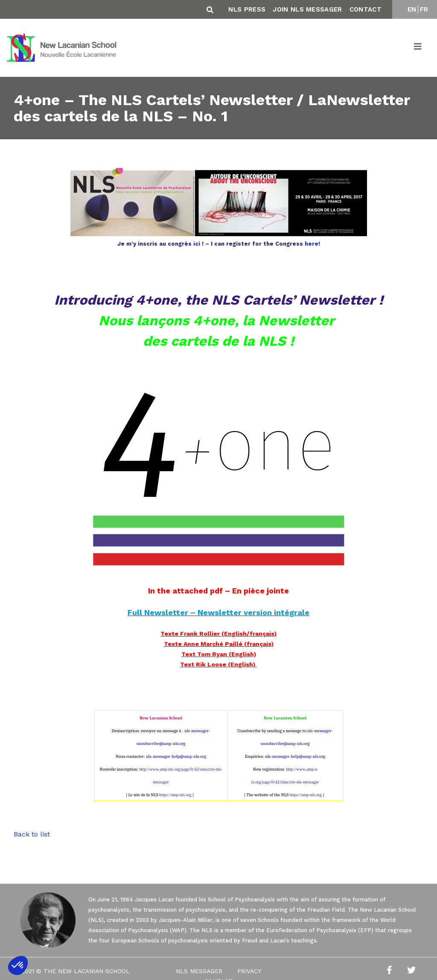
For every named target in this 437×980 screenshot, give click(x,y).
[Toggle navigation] (418, 48)
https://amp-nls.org (175, 795)
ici (197, 244)
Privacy (249, 971)
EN (412, 9)
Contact (366, 9)
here (312, 244)
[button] (18, 965)
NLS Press (247, 9)
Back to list (32, 834)
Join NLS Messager (307, 9)
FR (424, 9)
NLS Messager (199, 971)
